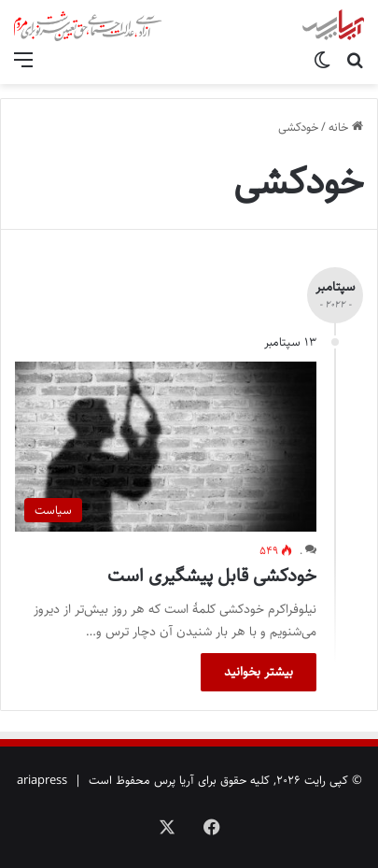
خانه (346, 127)
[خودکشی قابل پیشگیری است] (166, 447)
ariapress (42, 780)
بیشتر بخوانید (259, 672)
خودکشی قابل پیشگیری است (212, 576)
